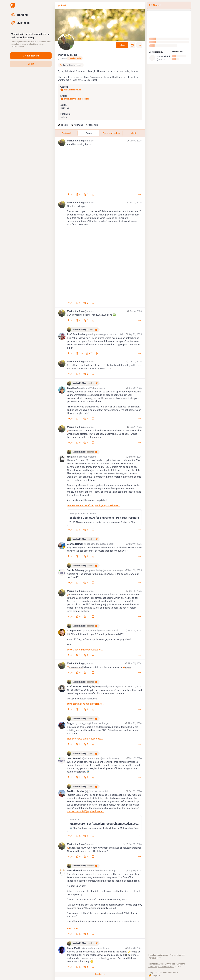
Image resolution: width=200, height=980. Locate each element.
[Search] (169, 5)
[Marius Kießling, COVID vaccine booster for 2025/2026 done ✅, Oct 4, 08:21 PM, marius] (100, 316)
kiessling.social (75, 58)
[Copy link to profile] (132, 45)
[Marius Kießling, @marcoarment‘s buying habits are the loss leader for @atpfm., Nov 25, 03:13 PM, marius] (100, 668)
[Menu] (139, 45)
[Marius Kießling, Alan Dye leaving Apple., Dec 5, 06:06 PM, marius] (100, 168)
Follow (122, 45)
